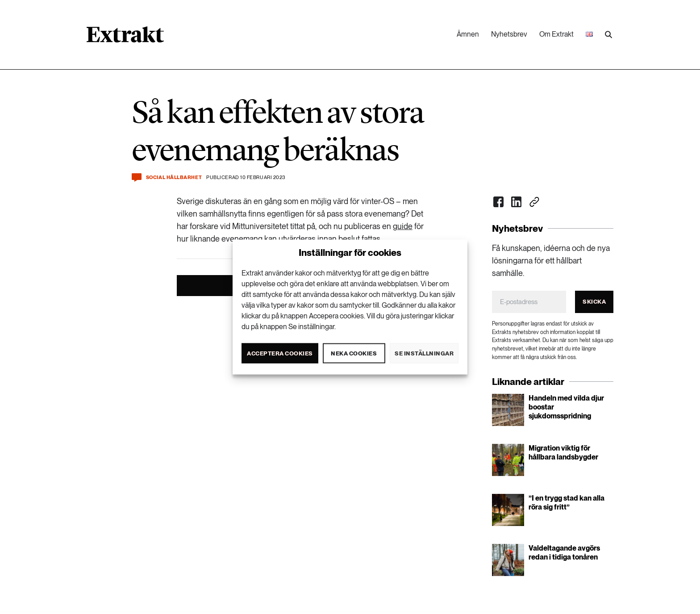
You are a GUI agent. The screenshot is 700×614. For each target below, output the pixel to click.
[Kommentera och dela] (137, 178)
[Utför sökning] (608, 35)
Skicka (594, 302)
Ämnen (468, 34)
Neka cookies (354, 353)
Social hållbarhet (174, 178)
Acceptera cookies (280, 353)
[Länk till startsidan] (125, 38)
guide (403, 226)
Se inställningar (424, 353)
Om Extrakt (556, 34)
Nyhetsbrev (509, 34)
